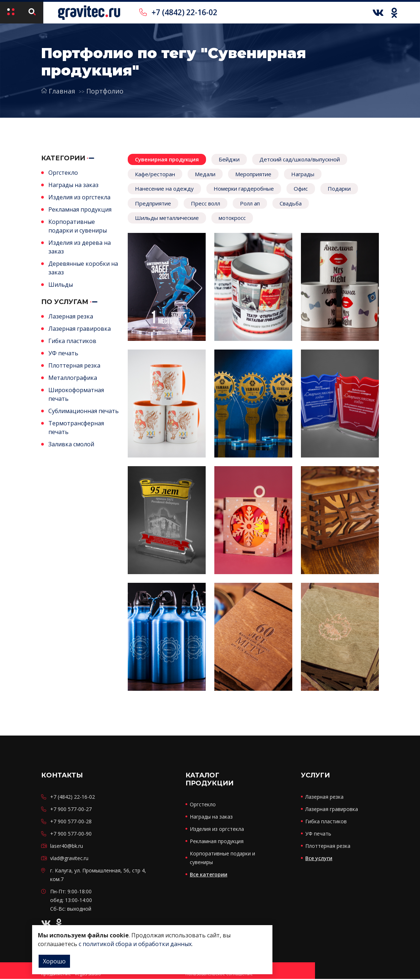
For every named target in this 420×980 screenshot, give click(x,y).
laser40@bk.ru (67, 847)
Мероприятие (253, 174)
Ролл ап (250, 203)
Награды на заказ (73, 185)
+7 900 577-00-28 (71, 822)
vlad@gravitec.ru (69, 859)
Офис (301, 188)
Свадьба (291, 203)
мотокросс (232, 218)
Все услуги (319, 859)
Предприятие (153, 203)
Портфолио (105, 91)
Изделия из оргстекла (79, 197)
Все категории (209, 876)
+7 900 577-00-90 (71, 835)
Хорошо (54, 961)
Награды (303, 174)
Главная (58, 91)
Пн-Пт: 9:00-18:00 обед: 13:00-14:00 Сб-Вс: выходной (71, 901)
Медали (205, 174)
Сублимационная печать (84, 411)
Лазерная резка (71, 316)
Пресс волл (205, 203)
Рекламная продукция (80, 209)
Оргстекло (63, 173)
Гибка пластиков (72, 341)
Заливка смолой (71, 444)
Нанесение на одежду (164, 188)
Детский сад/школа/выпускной (300, 159)
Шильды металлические (167, 218)
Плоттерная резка (74, 365)
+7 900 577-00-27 (71, 810)
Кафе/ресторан (155, 174)
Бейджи (229, 159)
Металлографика (73, 378)
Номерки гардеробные (244, 188)
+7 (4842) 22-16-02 (178, 12)
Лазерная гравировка (80, 329)
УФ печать (63, 353)
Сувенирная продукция (167, 159)
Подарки (339, 188)
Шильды (61, 285)
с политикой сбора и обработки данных (135, 944)
